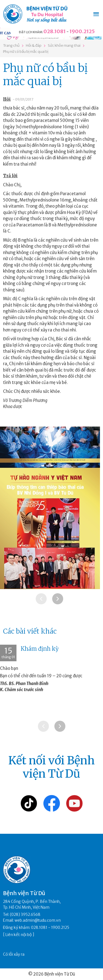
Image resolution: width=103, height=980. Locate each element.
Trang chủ (11, 45)
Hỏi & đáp (34, 45)
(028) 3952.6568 (25, 914)
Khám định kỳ (40, 649)
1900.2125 (82, 31)
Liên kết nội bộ (19, 935)
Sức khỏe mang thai (64, 45)
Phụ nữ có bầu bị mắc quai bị (26, 52)
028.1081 (55, 31)
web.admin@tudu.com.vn (38, 920)
